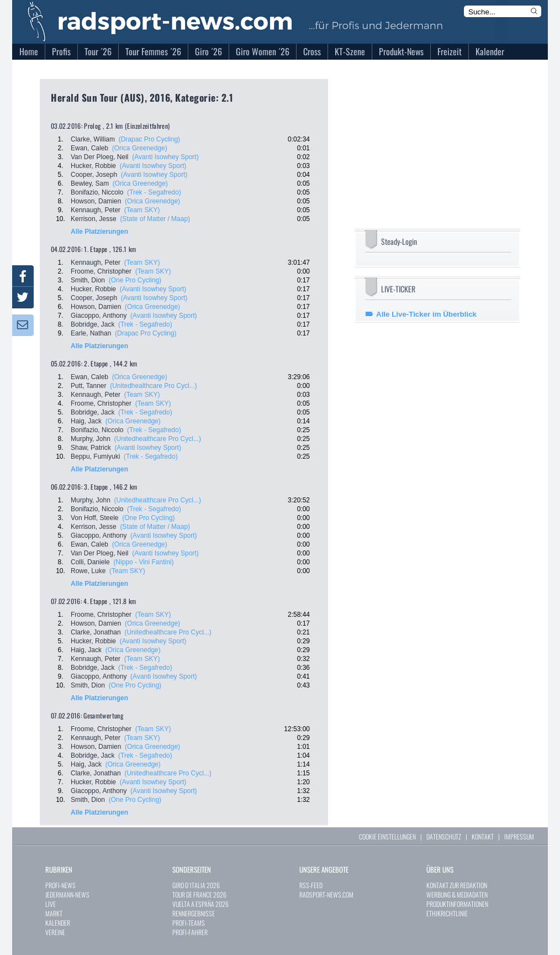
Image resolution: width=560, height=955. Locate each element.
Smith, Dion (88, 280)
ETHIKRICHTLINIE (447, 913)
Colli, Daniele (90, 562)
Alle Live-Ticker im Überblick (426, 314)
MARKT (54, 913)
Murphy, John (91, 439)
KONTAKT (483, 836)
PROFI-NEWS (60, 885)
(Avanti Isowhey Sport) (165, 157)
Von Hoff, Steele (95, 518)
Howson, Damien (96, 201)
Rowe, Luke (88, 571)
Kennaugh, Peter (96, 210)
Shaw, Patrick (91, 448)
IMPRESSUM (519, 836)
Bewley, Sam (90, 183)
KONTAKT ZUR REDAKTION (457, 885)
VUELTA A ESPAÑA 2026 (200, 904)
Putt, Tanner (89, 386)
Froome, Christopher (101, 271)
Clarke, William (93, 139)
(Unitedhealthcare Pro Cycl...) (153, 386)
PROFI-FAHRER (190, 932)
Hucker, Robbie (93, 166)
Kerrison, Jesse (94, 219)
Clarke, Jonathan (96, 632)
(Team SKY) (142, 210)
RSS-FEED (311, 885)
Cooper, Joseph (94, 175)
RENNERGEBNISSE (194, 913)
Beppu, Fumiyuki (95, 456)
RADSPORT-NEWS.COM (326, 894)
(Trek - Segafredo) (154, 192)
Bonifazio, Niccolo (97, 192)
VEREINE (55, 932)
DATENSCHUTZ (444, 836)
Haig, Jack (86, 421)
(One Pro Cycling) (135, 280)
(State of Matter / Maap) (155, 219)
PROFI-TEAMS (189, 923)
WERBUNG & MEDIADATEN (457, 894)
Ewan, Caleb (89, 148)
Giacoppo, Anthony (99, 316)
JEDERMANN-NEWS (67, 894)
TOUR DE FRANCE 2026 (199, 894)
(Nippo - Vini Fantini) (143, 562)
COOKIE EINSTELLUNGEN (387, 836)
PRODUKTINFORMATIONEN (457, 904)
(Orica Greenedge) (140, 148)
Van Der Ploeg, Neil (100, 157)
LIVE (51, 904)
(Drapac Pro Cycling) (149, 139)
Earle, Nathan (91, 333)
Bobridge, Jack (93, 324)
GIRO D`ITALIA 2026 (196, 885)
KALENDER (58, 923)
